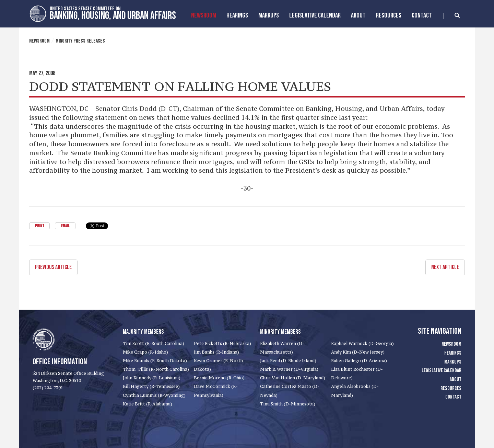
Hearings (237, 15)
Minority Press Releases (80, 41)
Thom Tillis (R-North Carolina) (156, 369)
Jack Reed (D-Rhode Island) (288, 361)
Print (40, 226)
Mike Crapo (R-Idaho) (145, 352)
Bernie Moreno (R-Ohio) (219, 378)
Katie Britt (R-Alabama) (148, 404)
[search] (452, 16)
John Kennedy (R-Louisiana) (152, 378)
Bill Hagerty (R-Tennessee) (151, 386)
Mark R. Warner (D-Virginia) (289, 369)
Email (65, 226)
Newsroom (204, 15)
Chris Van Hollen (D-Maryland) (293, 378)
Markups (453, 362)
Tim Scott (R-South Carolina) (154, 343)
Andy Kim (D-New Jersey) (358, 352)
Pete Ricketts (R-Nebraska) (222, 343)
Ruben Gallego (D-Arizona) (359, 361)
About (358, 15)
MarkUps (269, 15)
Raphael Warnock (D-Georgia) (362, 343)
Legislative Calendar (315, 15)
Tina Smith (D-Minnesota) (288, 404)
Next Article (445, 267)
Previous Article (53, 267)
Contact (422, 15)
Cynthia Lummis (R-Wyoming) (154, 395)
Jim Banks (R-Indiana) (216, 352)
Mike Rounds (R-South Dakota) (155, 361)
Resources (389, 15)
